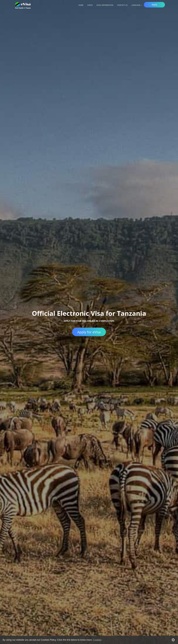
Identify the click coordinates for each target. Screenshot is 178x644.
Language (136, 5)
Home (81, 5)
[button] (173, 640)
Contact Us (122, 5)
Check (90, 5)
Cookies (97, 640)
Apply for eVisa (89, 332)
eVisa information (105, 5)
